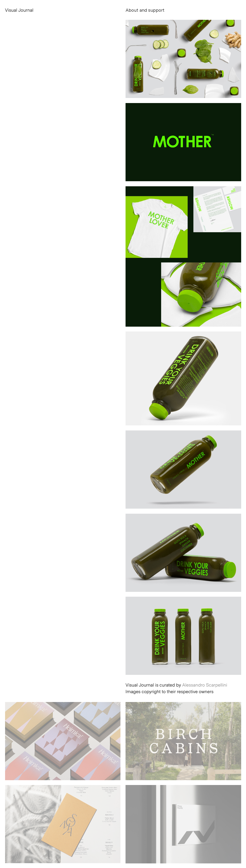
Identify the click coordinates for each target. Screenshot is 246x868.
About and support (145, 10)
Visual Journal (19, 10)
